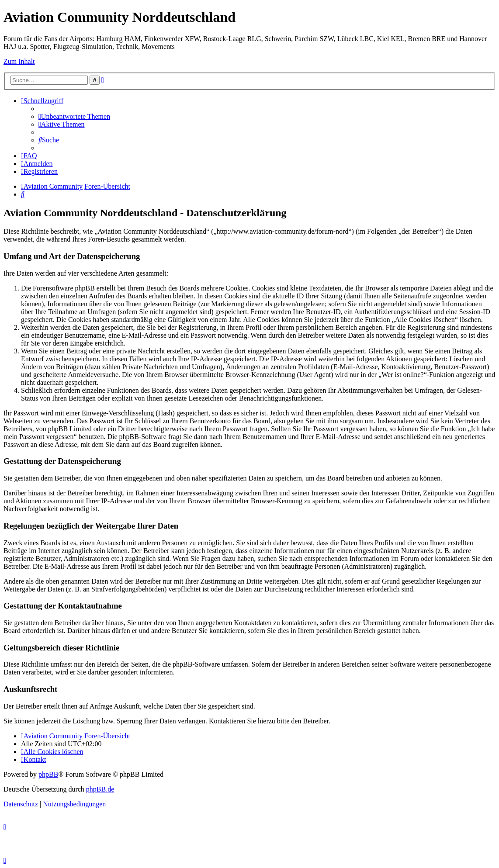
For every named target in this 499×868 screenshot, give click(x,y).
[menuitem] (74, 116)
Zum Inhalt (19, 61)
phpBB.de (100, 789)
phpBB (48, 774)
